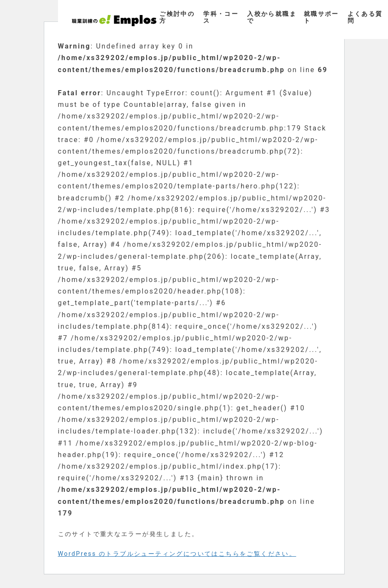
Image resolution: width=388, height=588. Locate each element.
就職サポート (321, 17)
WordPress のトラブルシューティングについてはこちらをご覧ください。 (177, 554)
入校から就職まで (272, 17)
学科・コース (221, 17)
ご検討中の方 (177, 17)
